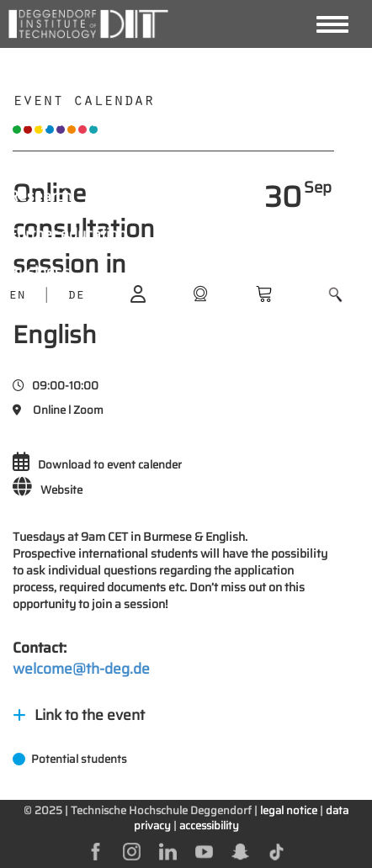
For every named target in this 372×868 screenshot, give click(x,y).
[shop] (200, 293)
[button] (335, 295)
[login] (138, 293)
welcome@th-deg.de (81, 669)
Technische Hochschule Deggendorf (161, 810)
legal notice (289, 810)
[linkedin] (168, 851)
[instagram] (132, 851)
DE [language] (76, 296)
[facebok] (96, 851)
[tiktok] (276, 851)
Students (39, 158)
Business (39, 272)
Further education (67, 234)
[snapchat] (240, 851)
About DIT (42, 83)
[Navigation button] (332, 24)
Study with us (54, 121)
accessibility (209, 826)
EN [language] (17, 296)
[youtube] (204, 851)
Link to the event (79, 715)
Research (40, 196)
